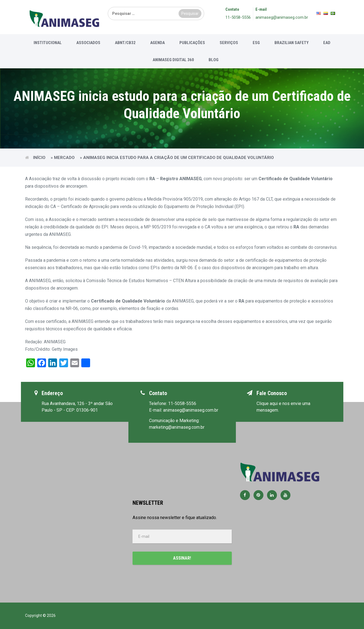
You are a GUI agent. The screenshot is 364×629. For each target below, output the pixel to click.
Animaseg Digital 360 (173, 60)
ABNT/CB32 (125, 43)
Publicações (192, 43)
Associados (88, 43)
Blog (214, 60)
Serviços (229, 43)
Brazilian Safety (292, 43)
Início (39, 158)
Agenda (157, 43)
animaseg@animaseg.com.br (282, 17)
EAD (327, 43)
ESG (256, 43)
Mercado (64, 158)
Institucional (48, 43)
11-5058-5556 (238, 17)
